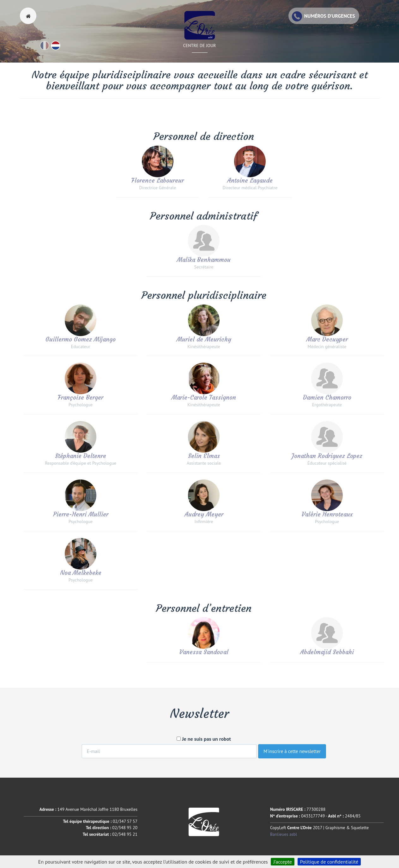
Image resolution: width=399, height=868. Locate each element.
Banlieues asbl (284, 834)
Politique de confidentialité (329, 862)
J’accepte (283, 862)
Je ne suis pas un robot (204, 739)
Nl (60, 48)
